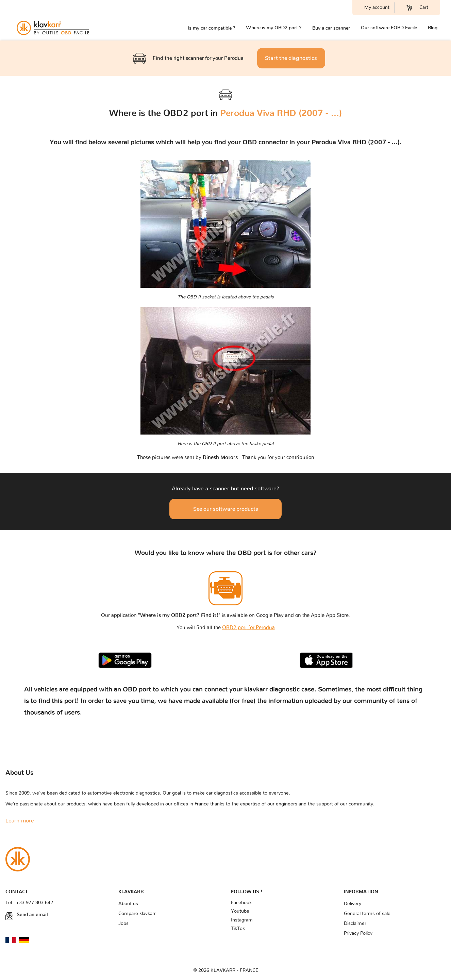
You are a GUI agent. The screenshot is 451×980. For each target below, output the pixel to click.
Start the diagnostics (291, 58)
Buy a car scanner (331, 28)
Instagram (242, 920)
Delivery (353, 904)
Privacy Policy (358, 933)
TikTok (238, 929)
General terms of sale (367, 914)
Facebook (241, 903)
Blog (433, 28)
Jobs (123, 924)
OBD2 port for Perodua (248, 628)
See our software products (226, 509)
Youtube (240, 911)
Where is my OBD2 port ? (274, 28)
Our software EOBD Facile (389, 28)
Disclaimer (355, 924)
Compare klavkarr (137, 914)
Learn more (20, 821)
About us (128, 904)
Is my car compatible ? (211, 28)
